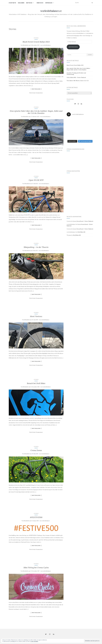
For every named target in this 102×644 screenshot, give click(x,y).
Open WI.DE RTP (36, 180)
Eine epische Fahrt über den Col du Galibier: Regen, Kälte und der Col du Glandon (36, 112)
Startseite (12, 3)
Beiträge (29, 3)
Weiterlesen (36, 89)
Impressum (49, 3)
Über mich (40, 3)
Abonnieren (73, 47)
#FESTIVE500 (36, 517)
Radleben (21, 3)
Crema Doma (36, 450)
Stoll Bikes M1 (82, 232)
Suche (90, 55)
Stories (36, 38)
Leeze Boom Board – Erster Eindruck (83, 221)
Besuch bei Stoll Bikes (36, 383)
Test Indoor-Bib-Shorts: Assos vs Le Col (78, 81)
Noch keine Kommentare (36, 93)
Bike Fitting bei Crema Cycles (36, 568)
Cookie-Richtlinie (34, 641)
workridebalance (47, 45)
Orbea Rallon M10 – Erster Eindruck (76, 77)
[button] (36, 61)
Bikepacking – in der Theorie (36, 247)
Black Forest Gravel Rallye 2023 (36, 42)
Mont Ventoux (36, 316)
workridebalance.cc (51, 11)
